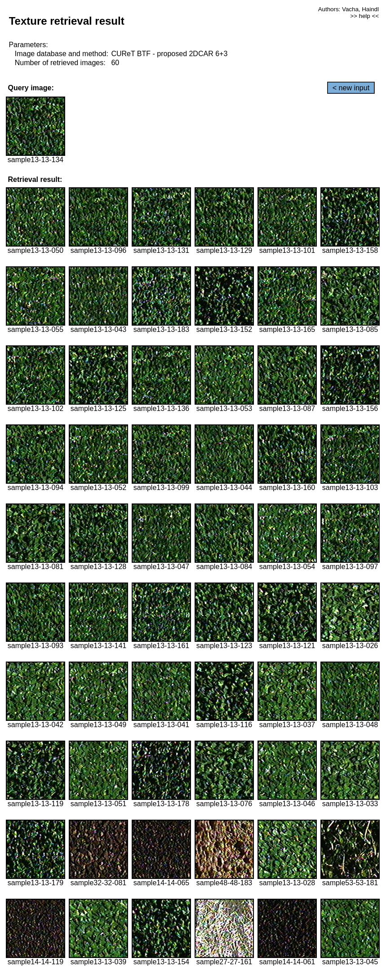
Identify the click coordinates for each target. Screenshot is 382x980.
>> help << (364, 16)
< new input (351, 88)
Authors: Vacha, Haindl (349, 9)
